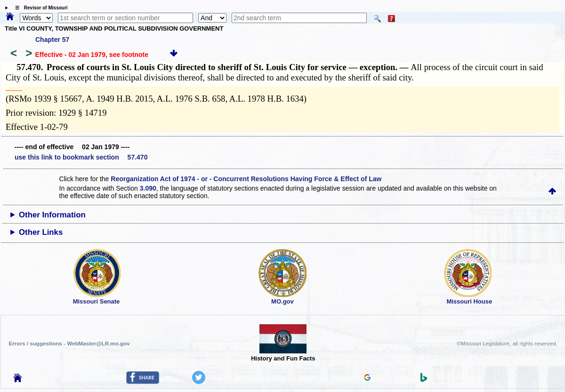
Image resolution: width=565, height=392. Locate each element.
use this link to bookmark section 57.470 (81, 157)
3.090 (148, 188)
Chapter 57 (52, 40)
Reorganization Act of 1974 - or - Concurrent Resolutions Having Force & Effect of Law (246, 179)
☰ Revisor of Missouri (39, 8)
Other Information (52, 215)
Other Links (41, 232)
